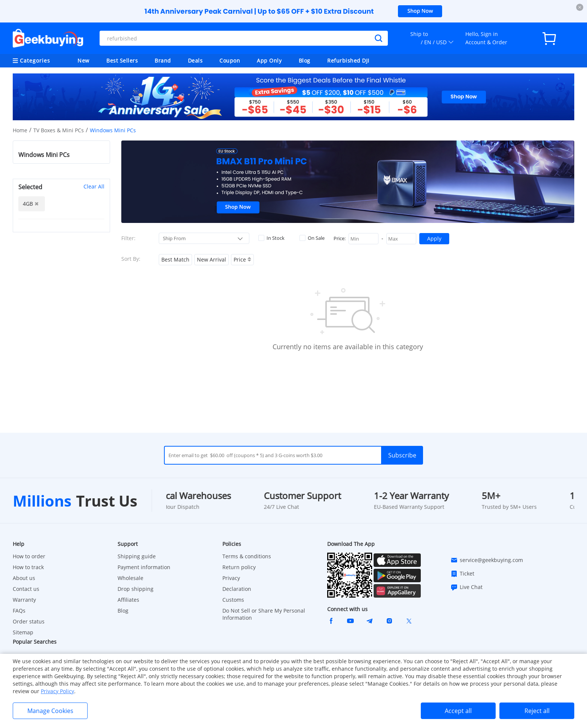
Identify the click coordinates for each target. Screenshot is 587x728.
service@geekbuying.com (487, 560)
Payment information (144, 567)
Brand (163, 61)
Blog (305, 61)
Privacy (231, 578)
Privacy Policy (57, 691)
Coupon (230, 61)
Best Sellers (122, 61)
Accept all (458, 711)
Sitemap (23, 632)
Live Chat (466, 587)
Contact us (26, 589)
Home (20, 130)
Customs (233, 600)
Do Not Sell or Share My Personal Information (264, 614)
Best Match (175, 259)
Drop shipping (136, 589)
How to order (29, 556)
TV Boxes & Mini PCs (59, 130)
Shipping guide (137, 556)
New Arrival (212, 259)
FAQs (19, 611)
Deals (195, 61)
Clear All (94, 186)
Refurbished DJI (348, 61)
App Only (269, 61)
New (83, 61)
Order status (29, 621)
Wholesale (130, 578)
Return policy (239, 567)
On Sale (312, 238)
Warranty (24, 600)
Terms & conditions (247, 556)
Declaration (237, 589)
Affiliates (128, 600)
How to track (28, 567)
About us (24, 578)
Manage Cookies (50, 711)
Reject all (537, 711)
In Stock (271, 238)
